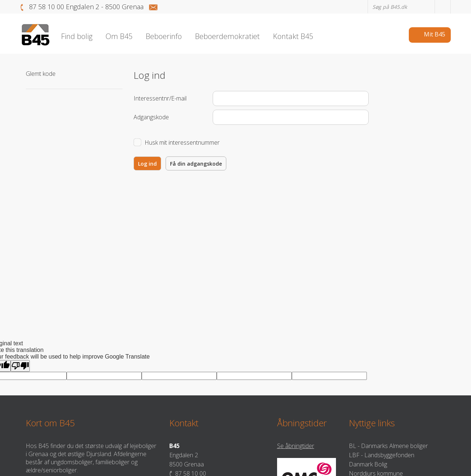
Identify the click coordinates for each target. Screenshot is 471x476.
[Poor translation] (20, 366)
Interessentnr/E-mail (160, 98)
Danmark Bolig (368, 464)
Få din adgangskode (196, 164)
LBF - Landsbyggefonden (382, 455)
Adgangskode (151, 117)
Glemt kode (41, 74)
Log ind (147, 164)
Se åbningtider (296, 446)
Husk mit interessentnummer (182, 142)
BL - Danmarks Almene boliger (388, 446)
